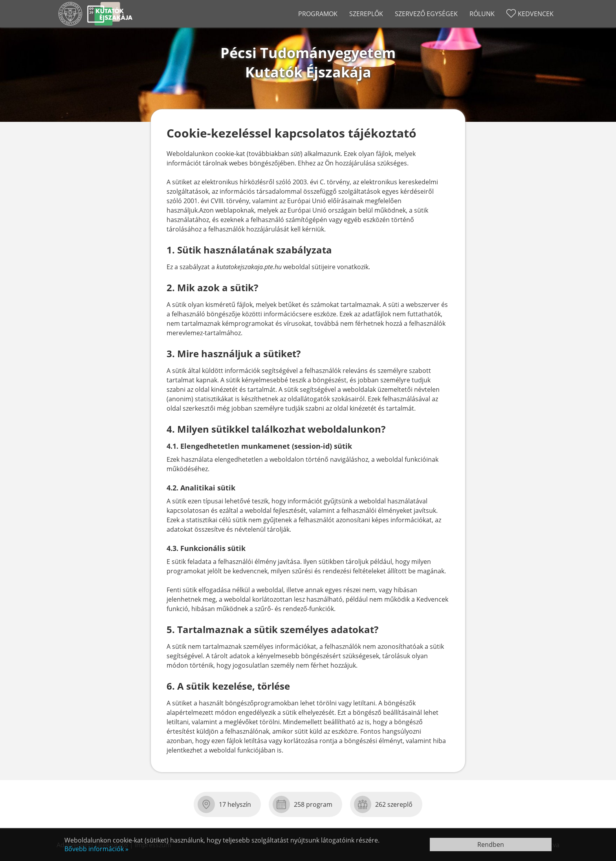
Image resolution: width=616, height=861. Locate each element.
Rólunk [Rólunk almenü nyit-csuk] (482, 14)
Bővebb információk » (96, 849)
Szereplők (366, 14)
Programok (318, 14)
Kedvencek (536, 14)
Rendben (491, 844)
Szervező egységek (426, 14)
